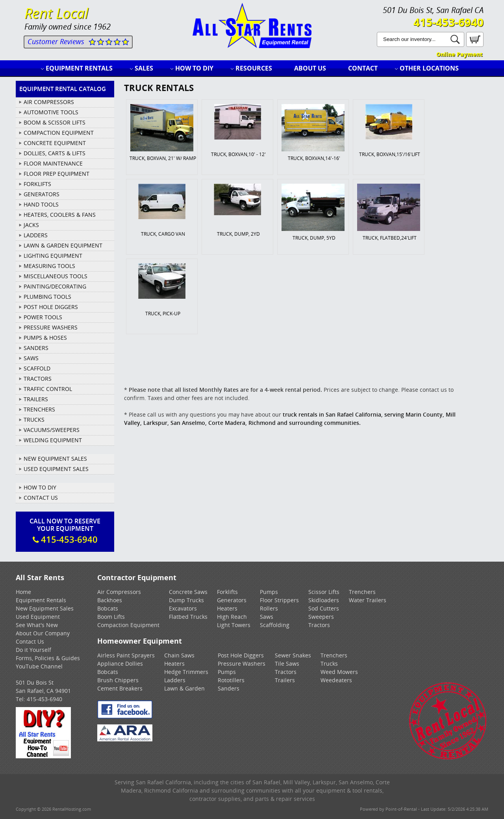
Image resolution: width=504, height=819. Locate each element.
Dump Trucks (186, 600)
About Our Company (43, 633)
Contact (363, 68)
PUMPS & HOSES (45, 338)
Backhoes (110, 600)
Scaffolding (275, 625)
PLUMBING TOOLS (47, 297)
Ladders (175, 680)
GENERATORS (42, 194)
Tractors (319, 625)
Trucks (329, 664)
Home (23, 592)
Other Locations (429, 68)
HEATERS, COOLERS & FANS (60, 215)
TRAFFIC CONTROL (48, 389)
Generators (232, 600)
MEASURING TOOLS (49, 266)
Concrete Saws (188, 592)
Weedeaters (336, 680)
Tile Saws (287, 664)
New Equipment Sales (55, 459)
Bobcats (108, 608)
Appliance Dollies (120, 664)
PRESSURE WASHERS (51, 327)
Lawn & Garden (184, 688)
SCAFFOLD (37, 368)
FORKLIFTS (37, 184)
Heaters (227, 608)
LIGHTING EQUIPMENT (53, 256)
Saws (267, 617)
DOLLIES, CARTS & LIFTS (55, 153)
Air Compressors (119, 592)
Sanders (229, 688)
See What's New (37, 625)
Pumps (269, 592)
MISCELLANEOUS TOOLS (56, 276)
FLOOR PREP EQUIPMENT (57, 174)
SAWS (31, 358)
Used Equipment (38, 617)
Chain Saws (179, 655)
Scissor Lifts (324, 592)
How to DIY (194, 68)
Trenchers (362, 592)
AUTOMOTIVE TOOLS (51, 112)
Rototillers (231, 680)
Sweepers (321, 617)
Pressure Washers (242, 664)
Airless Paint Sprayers (126, 655)
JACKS (31, 225)
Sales (144, 68)
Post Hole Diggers (241, 655)
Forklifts (227, 592)
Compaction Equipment (128, 625)
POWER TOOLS (43, 317)
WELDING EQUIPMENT (53, 440)
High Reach (232, 617)
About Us (310, 68)
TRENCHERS (39, 409)
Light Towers (234, 625)
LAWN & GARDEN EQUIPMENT (63, 245)
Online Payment (459, 54)
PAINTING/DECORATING (55, 286)
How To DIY (40, 487)
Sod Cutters (324, 608)
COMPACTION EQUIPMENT (59, 133)
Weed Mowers (339, 672)
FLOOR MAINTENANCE (53, 163)
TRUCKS (34, 420)
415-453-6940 (448, 22)
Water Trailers (368, 600)
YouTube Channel (39, 666)
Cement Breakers (120, 688)
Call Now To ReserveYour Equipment (65, 531)
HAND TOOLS (41, 204)
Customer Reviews (56, 41)
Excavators (183, 608)
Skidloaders (324, 600)
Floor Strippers (279, 600)
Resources (254, 68)
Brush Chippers (118, 680)
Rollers (269, 608)
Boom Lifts (111, 617)
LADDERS (36, 235)
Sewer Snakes (293, 655)
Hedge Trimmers (186, 672)
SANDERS (36, 348)
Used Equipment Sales (56, 469)
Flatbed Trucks (188, 617)
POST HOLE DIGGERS (51, 307)
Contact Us (41, 498)
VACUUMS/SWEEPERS (52, 430)
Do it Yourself (33, 650)
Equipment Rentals (79, 68)
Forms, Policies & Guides (48, 658)
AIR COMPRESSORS (49, 102)
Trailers (285, 680)
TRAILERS (36, 399)
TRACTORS (38, 379)
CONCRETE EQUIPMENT (55, 143)
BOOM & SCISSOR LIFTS (55, 122)
